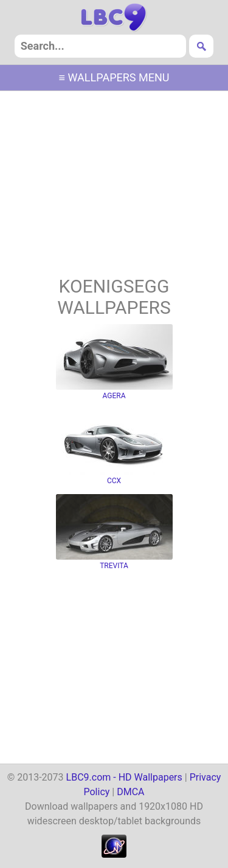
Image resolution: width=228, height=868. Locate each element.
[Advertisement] (114, 185)
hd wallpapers (114, 18)
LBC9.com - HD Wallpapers (124, 777)
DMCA (130, 792)
